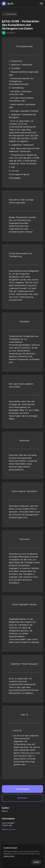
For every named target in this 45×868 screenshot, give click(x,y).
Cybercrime (10, 14)
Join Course (22, 789)
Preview (22, 798)
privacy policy (9, 856)
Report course (9, 829)
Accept (36, 862)
